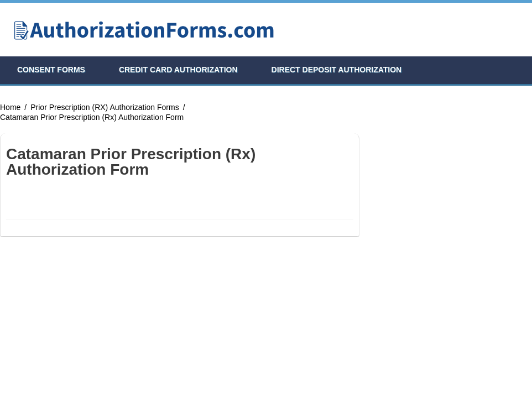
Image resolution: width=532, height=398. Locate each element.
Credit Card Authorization (178, 70)
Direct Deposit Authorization (337, 70)
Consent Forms (51, 70)
